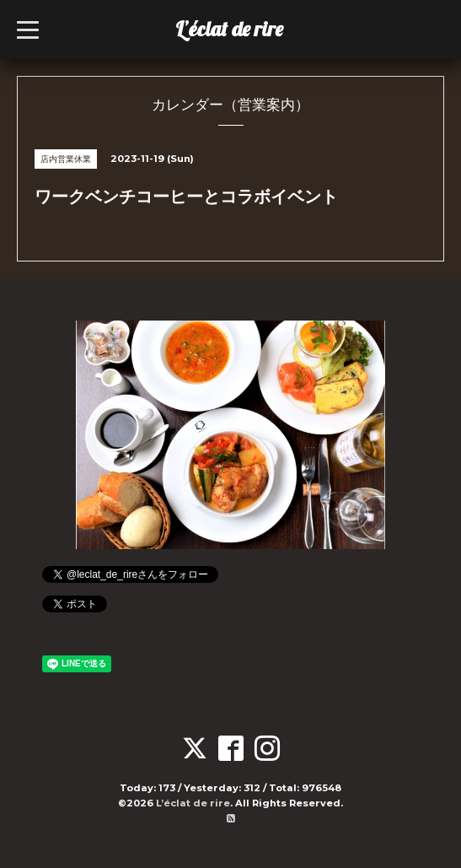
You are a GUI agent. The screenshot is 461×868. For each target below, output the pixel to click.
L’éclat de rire (229, 29)
